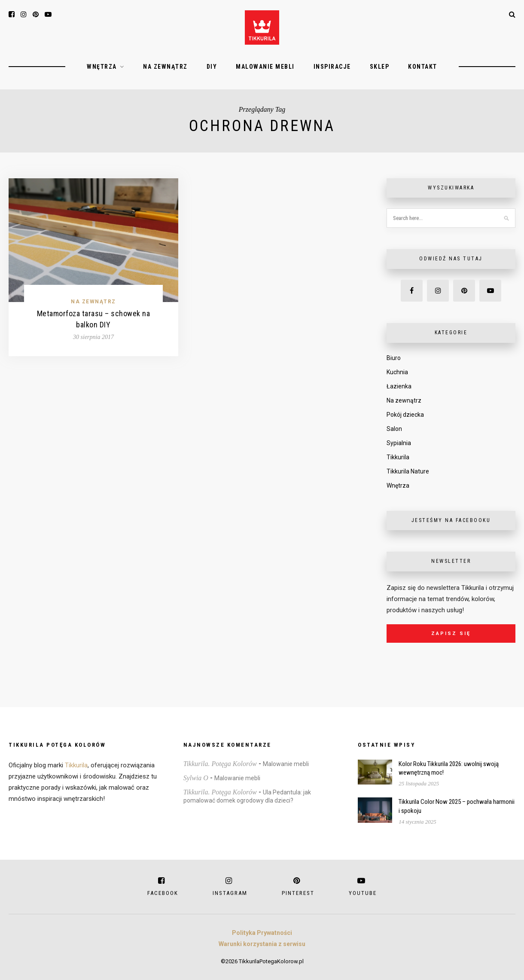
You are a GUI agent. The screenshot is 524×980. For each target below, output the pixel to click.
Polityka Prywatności (262, 933)
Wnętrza (102, 67)
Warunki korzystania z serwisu (262, 944)
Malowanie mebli (265, 67)
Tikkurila (398, 457)
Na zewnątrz (165, 67)
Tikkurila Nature (408, 471)
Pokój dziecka (405, 415)
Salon (394, 429)
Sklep (380, 67)
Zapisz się (451, 633)
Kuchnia (397, 372)
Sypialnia (399, 443)
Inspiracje (332, 67)
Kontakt (423, 67)
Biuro (394, 358)
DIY (212, 67)
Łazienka (399, 386)
